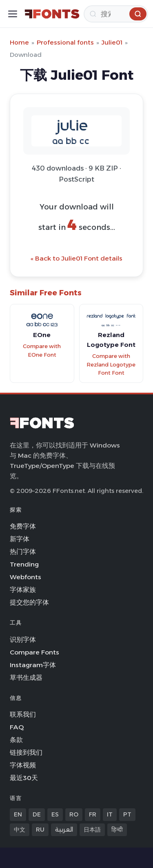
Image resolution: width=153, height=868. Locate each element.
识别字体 (23, 640)
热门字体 (23, 552)
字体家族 (23, 590)
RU (40, 830)
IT (110, 814)
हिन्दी (117, 830)
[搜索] (116, 14)
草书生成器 (26, 678)
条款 (16, 740)
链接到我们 (26, 752)
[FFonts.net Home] (52, 14)
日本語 (92, 830)
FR (93, 814)
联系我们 (23, 714)
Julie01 (112, 42)
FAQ (17, 727)
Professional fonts (65, 42)
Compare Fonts (34, 652)
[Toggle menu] (13, 14)
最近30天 (24, 778)
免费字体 (23, 526)
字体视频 (23, 765)
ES (55, 814)
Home (19, 42)
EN (18, 814)
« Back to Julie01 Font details (76, 258)
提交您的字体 (29, 602)
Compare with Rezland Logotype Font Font (111, 364)
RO (74, 814)
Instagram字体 (33, 665)
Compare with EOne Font (42, 351)
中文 (20, 830)
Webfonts (25, 577)
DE (37, 814)
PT (127, 814)
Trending (24, 564)
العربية (64, 830)
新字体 (20, 539)
